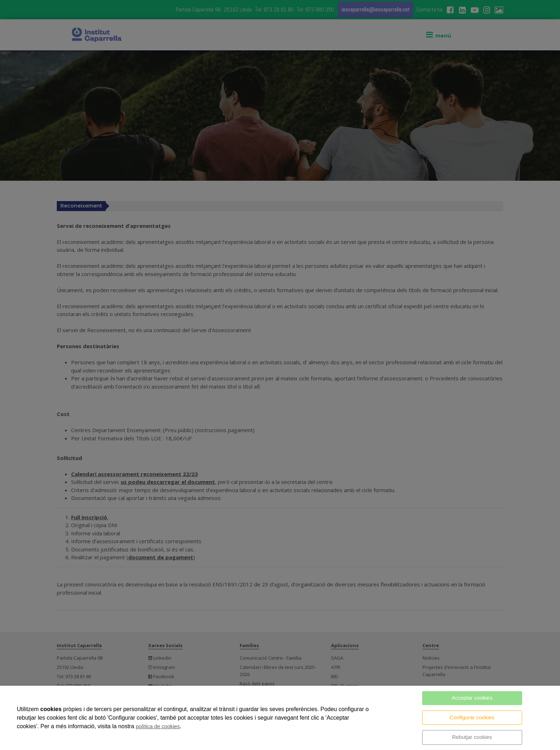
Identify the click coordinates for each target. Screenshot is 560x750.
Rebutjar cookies (472, 737)
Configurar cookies (472, 717)
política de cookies (158, 726)
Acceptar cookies (472, 698)
